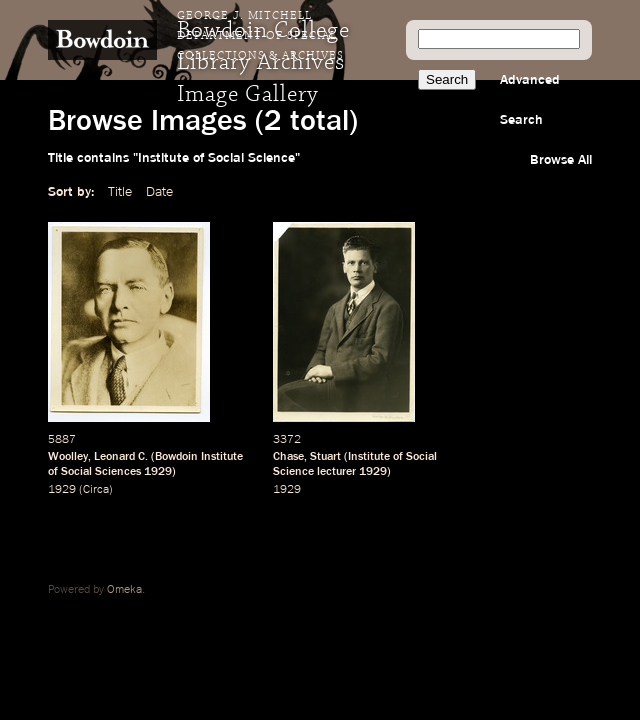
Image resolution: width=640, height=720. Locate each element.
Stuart (325, 457)
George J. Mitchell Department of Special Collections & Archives (260, 36)
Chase (288, 457)
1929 (158, 472)
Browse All (561, 160)
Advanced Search (530, 100)
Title (120, 192)
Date (159, 192)
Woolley (68, 457)
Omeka (124, 590)
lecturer (336, 472)
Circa (96, 490)
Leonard (114, 457)
